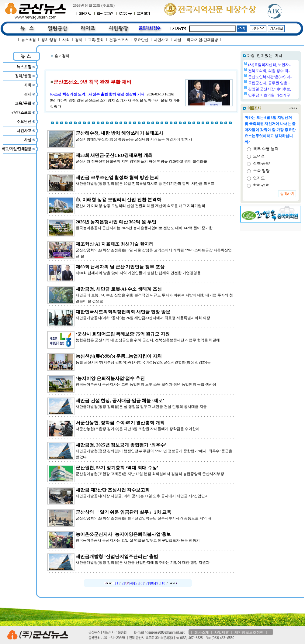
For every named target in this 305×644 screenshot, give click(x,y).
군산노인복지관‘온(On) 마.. (270, 77)
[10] (164, 583)
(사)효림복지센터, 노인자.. (269, 65)
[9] (157, 583)
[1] (117, 583)
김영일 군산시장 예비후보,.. (270, 89)
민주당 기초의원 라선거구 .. (270, 95)
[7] (147, 583)
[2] (123, 583)
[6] (141, 583)
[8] (152, 583)
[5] (136, 583)
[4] (131, 583)
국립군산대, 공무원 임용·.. (269, 83)
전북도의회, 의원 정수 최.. (269, 71)
